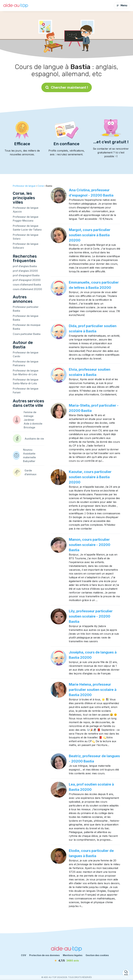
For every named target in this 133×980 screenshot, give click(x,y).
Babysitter (29, 461)
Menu (122, 5)
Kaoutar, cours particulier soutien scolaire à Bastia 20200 (90, 477)
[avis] (66, 961)
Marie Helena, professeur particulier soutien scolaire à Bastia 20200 (93, 690)
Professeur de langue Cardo (26, 354)
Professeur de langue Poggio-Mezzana (26, 219)
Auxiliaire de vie (34, 439)
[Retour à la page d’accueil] (16, 6)
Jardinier (29, 420)
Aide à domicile (33, 424)
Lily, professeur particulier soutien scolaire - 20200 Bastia (91, 616)
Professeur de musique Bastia (27, 327)
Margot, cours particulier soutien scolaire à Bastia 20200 (90, 235)
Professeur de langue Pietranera (26, 363)
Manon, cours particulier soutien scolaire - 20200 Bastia (90, 545)
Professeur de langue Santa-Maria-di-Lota (26, 381)
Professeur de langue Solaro (26, 237)
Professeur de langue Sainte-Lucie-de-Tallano (27, 228)
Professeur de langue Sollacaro (26, 246)
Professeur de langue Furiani (26, 390)
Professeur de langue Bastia (26, 318)
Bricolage (29, 427)
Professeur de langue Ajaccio (26, 210)
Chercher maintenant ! (67, 87)
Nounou (28, 450)
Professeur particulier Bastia (26, 309)
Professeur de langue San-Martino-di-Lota (26, 372)
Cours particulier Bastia (27, 334)
